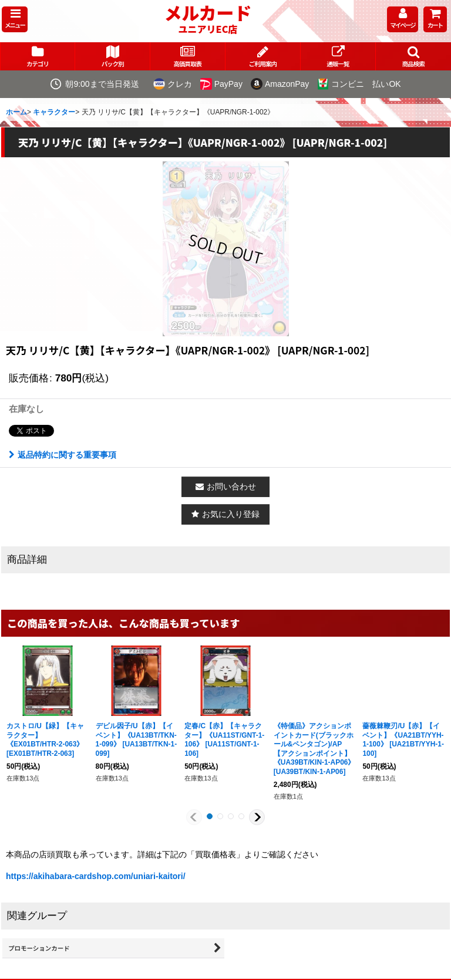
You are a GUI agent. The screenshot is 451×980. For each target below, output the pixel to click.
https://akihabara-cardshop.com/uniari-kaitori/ (96, 876)
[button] (15, 19)
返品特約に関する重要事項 (63, 455)
